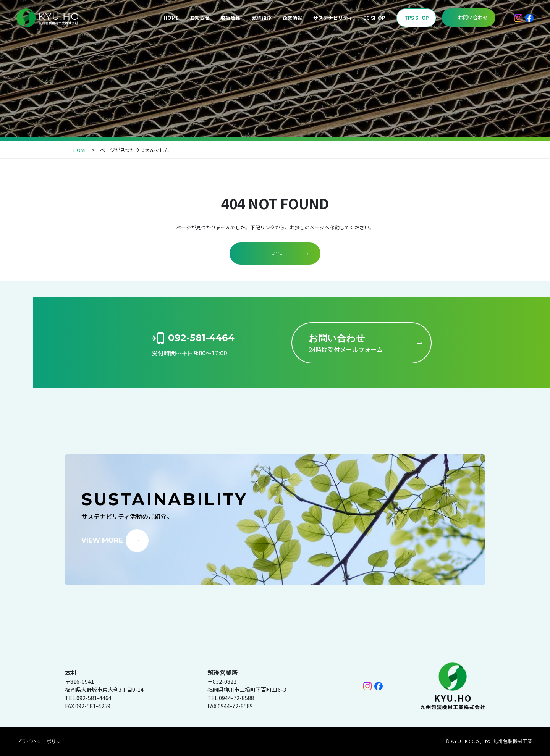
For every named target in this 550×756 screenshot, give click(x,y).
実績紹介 (261, 18)
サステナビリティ (333, 18)
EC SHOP (374, 18)
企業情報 (292, 18)
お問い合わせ (473, 17)
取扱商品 (230, 18)
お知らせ (200, 18)
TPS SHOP (417, 18)
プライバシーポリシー (41, 741)
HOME (171, 18)
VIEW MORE (102, 540)
